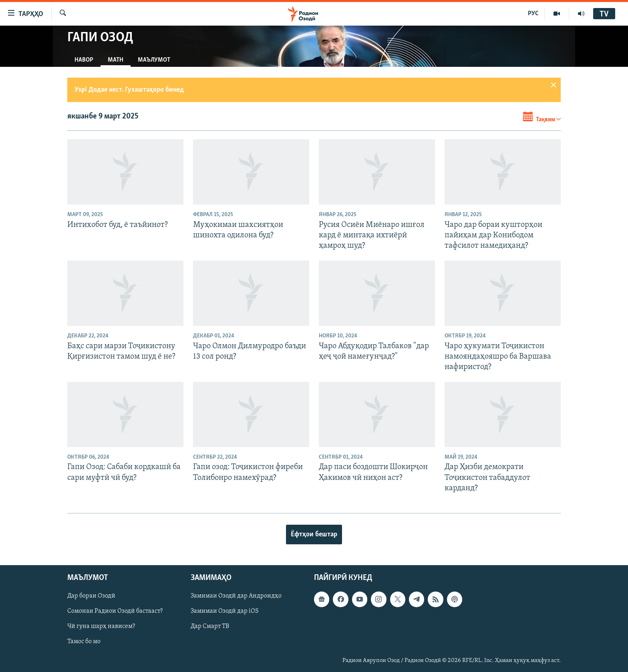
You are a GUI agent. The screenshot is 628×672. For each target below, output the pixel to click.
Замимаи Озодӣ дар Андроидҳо (236, 596)
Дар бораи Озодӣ (91, 596)
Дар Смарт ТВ (210, 627)
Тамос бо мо (84, 642)
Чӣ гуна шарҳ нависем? (101, 627)
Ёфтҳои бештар (314, 535)
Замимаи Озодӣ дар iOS (225, 612)
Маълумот (154, 60)
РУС (533, 14)
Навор (84, 60)
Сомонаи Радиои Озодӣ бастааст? (115, 612)
